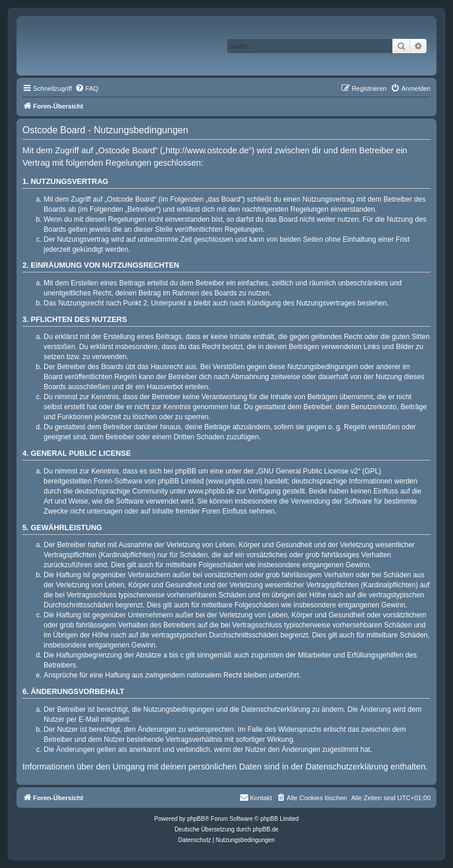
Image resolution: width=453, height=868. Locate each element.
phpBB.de (265, 829)
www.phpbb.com (234, 481)
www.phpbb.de (211, 491)
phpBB (196, 819)
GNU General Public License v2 (308, 471)
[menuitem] (87, 88)
